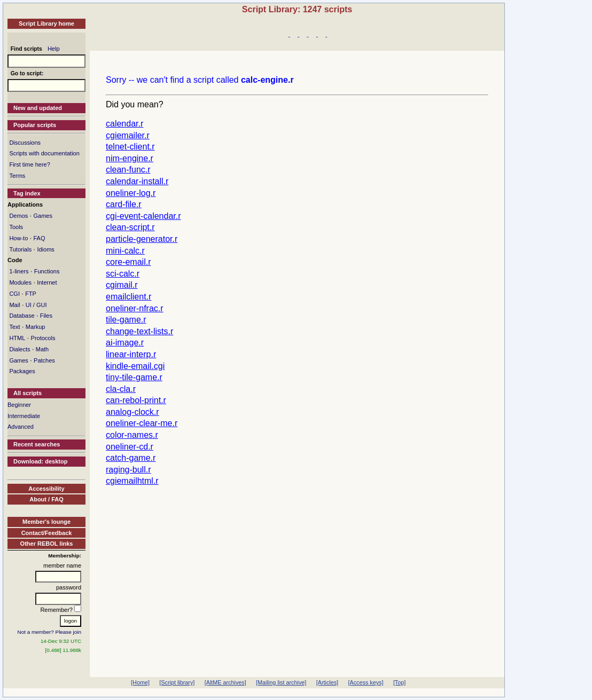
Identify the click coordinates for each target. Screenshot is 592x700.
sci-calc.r (123, 274)
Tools (16, 227)
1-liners (19, 271)
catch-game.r (131, 458)
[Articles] (327, 682)
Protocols (43, 338)
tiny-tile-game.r (134, 377)
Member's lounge (46, 522)
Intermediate (24, 416)
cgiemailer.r (128, 135)
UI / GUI (36, 305)
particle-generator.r (142, 239)
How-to (18, 238)
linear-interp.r (131, 354)
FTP (31, 294)
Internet (47, 282)
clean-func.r (128, 170)
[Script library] (177, 682)
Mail (14, 305)
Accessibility (46, 489)
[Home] (140, 682)
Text (14, 327)
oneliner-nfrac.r (135, 308)
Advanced (21, 427)
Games (42, 216)
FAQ (39, 238)
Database (22, 316)
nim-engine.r (130, 158)
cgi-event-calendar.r (143, 216)
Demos (18, 216)
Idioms (45, 249)
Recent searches (37, 444)
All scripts (28, 393)
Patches (44, 360)
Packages (22, 371)
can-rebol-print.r (136, 400)
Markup (36, 327)
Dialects (20, 349)
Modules (20, 282)
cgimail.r (122, 285)
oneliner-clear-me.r (142, 423)
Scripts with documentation (44, 153)
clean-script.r (130, 227)
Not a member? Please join (50, 632)
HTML (17, 338)
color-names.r (132, 435)
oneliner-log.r (131, 193)
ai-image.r (125, 343)
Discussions (25, 143)
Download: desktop (40, 461)
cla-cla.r (121, 389)
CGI (14, 294)
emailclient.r (128, 297)
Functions (47, 271)
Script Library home (46, 23)
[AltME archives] (225, 682)
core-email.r (128, 262)
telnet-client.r (130, 147)
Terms (17, 176)
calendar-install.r (137, 181)
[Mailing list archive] (281, 682)
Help (54, 49)
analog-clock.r (133, 412)
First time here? (29, 164)
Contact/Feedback (47, 533)
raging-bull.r (128, 470)
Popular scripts (35, 125)
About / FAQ (46, 499)
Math (42, 349)
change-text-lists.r (139, 331)
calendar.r (124, 124)
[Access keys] (365, 682)
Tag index (27, 193)
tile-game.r (126, 320)
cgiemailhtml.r (132, 481)
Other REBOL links (47, 544)
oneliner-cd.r (130, 447)
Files (46, 316)
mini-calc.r (125, 251)
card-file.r (124, 204)
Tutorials (20, 249)
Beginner (19, 405)
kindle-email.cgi (135, 366)
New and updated (38, 108)
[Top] (399, 682)
